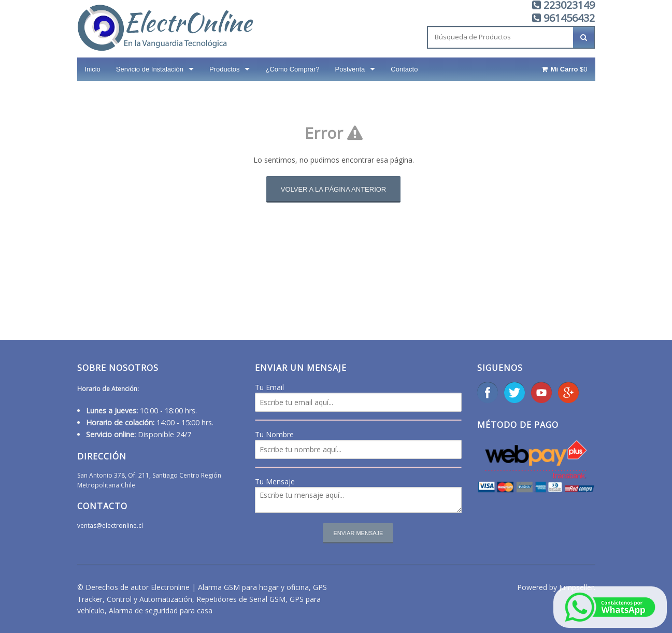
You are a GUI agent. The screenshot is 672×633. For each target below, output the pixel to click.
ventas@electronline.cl (110, 526)
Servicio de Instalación (150, 69)
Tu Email (269, 387)
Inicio (93, 69)
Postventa (350, 69)
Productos (225, 69)
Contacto (404, 69)
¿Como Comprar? (292, 69)
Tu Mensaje (275, 481)
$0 (563, 69)
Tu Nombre (274, 434)
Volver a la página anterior (334, 189)
